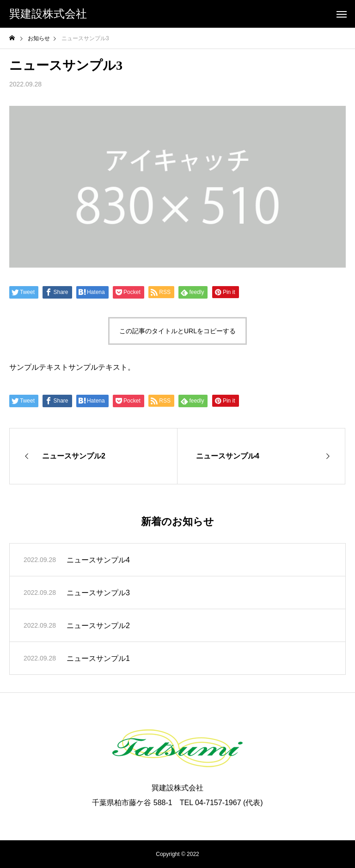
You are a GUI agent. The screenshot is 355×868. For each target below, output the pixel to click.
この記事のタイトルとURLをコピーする (177, 331)
